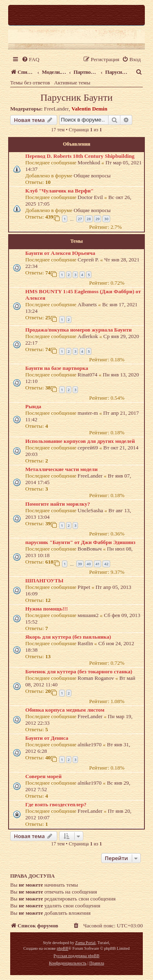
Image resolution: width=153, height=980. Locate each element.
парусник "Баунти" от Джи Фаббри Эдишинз (80, 542)
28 (89, 219)
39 (80, 564)
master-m (88, 413)
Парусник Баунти (76, 97)
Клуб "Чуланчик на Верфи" (60, 191)
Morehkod (89, 163)
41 (98, 564)
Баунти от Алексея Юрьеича (60, 253)
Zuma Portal (85, 943)
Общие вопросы (92, 176)
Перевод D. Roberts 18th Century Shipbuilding (80, 156)
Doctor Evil (90, 197)
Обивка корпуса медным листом (65, 710)
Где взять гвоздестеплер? (56, 804)
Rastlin (85, 643)
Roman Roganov (96, 678)
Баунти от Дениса (47, 738)
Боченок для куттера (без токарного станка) (79, 671)
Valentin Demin (89, 109)
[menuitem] (30, 59)
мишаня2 (88, 615)
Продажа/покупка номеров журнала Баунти (79, 330)
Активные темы (72, 83)
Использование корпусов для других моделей (80, 441)
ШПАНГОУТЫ (44, 581)
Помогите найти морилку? (58, 504)
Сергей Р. (88, 260)
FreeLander (57, 109)
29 (98, 219)
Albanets (87, 304)
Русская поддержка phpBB (76, 956)
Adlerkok (88, 336)
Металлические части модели (61, 469)
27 (80, 219)
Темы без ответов (30, 83)
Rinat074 (87, 375)
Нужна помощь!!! (47, 609)
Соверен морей (43, 776)
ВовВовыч (90, 549)
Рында (33, 406)
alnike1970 (90, 744)
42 (106, 564)
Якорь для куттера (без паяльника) (68, 637)
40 (89, 564)
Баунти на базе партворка (57, 368)
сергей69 (88, 448)
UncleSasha (90, 510)
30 (106, 219)
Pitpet (84, 587)
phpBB (62, 948)
